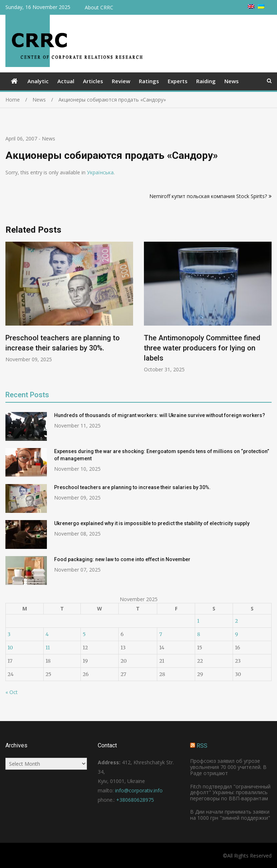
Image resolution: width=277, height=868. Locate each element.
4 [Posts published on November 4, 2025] (47, 634)
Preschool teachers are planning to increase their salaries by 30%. (132, 487)
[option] (69, 302)
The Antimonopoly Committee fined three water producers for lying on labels (202, 348)
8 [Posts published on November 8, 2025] (198, 634)
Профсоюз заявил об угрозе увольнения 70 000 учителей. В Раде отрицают (228, 767)
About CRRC (99, 7)
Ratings (149, 81)
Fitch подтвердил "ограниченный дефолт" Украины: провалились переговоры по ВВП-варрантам (230, 793)
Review (121, 81)
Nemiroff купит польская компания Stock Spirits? (208, 196)
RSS (202, 746)
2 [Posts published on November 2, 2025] (236, 621)
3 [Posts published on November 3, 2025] (9, 634)
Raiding (206, 81)
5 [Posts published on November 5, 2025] (84, 634)
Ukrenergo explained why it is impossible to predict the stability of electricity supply (152, 523)
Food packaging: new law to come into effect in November (122, 559)
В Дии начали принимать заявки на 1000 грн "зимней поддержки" (230, 815)
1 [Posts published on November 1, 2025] (198, 621)
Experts (178, 81)
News (232, 81)
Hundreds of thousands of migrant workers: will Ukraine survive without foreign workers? (160, 415)
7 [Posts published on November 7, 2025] (161, 634)
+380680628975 (135, 800)
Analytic (38, 81)
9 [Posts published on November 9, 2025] (236, 634)
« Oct (12, 692)
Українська (100, 172)
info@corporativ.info (139, 790)
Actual (66, 81)
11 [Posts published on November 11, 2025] (48, 648)
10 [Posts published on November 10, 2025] (10, 648)
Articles (93, 81)
